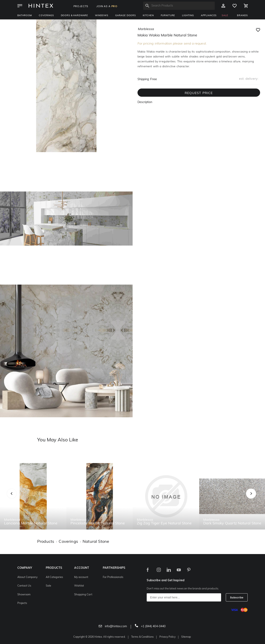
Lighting (188, 16)
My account (81, 577)
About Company (27, 577)
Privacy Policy (167, 637)
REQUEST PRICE (199, 93)
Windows (102, 16)
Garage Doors (126, 16)
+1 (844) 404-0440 (150, 627)
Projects (22, 603)
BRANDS (242, 16)
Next (259, 498)
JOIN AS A (107, 6)
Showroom (24, 595)
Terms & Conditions (142, 637)
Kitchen (148, 16)
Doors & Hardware (74, 16)
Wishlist (79, 586)
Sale (48, 586)
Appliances (209, 16)
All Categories (54, 577)
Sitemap (186, 637)
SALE (225, 16)
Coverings (46, 16)
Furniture (168, 16)
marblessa (146, 29)
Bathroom (25, 16)
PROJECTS (81, 6)
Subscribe (237, 598)
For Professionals (113, 577)
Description (145, 102)
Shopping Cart (83, 595)
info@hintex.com (113, 627)
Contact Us (24, 586)
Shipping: (143, 79)
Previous (17, 498)
